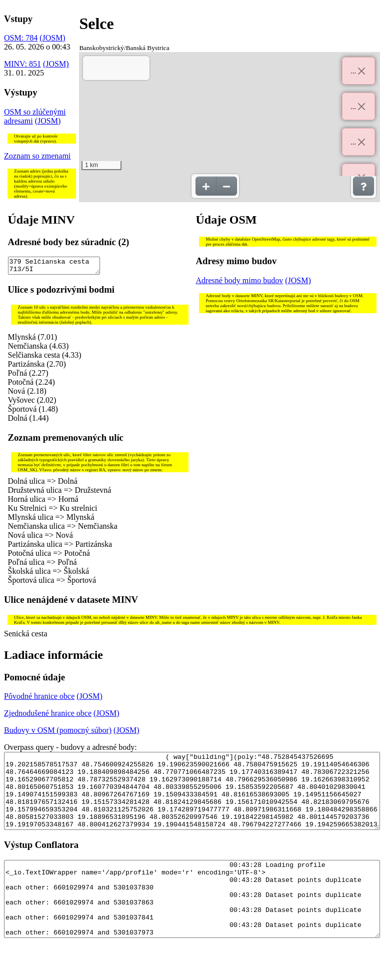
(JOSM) (52, 38)
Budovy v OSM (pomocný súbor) (58, 733)
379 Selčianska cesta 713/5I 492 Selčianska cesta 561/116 (54, 267)
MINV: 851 (22, 64)
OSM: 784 (21, 38)
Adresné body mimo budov (240, 280)
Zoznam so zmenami (37, 156)
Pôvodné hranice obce (39, 699)
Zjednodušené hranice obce (48, 716)
